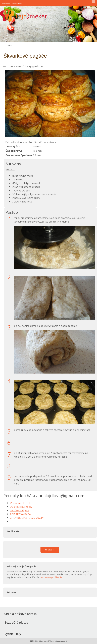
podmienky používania (51, 577)
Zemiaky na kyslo (19, 510)
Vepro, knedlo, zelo (21, 503)
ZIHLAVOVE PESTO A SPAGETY (27, 518)
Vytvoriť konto (17, 4)
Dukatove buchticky (21, 507)
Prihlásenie (6, 4)
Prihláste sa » (50, 550)
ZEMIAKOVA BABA (20, 514)
